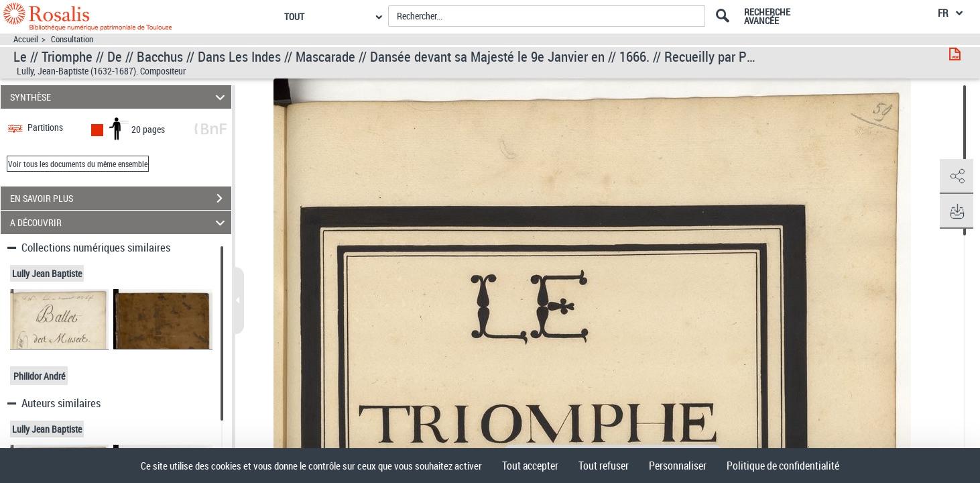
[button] (957, 176)
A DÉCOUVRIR (119, 222)
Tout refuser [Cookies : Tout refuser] (604, 466)
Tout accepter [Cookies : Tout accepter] (530, 466)
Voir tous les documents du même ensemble (78, 164)
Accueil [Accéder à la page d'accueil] (26, 39)
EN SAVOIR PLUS (121, 199)
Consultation (72, 39)
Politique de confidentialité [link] (783, 466)
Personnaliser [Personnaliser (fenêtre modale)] (678, 466)
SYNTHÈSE (119, 97)
